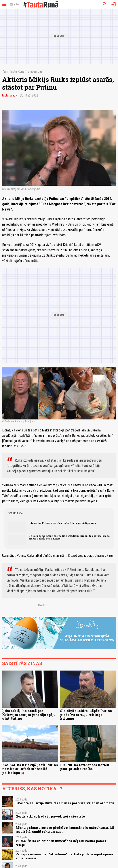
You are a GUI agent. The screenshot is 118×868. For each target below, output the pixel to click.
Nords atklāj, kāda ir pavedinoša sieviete (50, 816)
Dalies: (43, 605)
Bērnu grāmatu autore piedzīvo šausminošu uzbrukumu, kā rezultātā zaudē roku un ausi (65, 829)
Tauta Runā (17, 71)
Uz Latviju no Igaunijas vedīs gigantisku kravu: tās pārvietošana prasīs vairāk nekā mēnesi (69, 537)
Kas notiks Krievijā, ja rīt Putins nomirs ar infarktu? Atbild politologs (30, 769)
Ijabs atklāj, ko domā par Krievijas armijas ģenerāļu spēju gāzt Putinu (29, 715)
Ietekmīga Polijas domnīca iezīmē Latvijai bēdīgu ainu (62, 523)
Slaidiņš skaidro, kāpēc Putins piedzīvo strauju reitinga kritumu (86, 715)
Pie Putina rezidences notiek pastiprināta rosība (85, 767)
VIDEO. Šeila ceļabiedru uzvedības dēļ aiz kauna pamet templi (61, 843)
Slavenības (35, 71)
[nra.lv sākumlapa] (14, 4)
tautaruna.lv (10, 95)
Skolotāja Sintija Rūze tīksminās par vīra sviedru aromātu (65, 803)
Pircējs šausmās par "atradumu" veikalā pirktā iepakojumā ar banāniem (64, 856)
